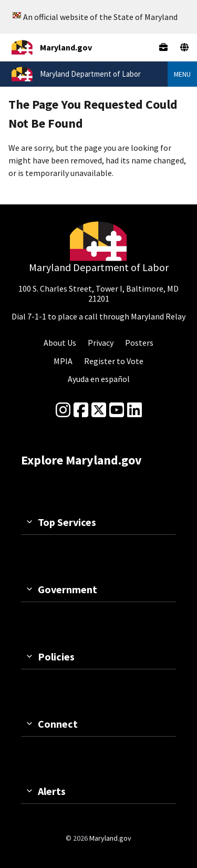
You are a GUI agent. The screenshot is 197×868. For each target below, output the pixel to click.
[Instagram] (63, 410)
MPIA (63, 361)
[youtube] (117, 410)
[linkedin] (134, 410)
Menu (182, 74)
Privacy (101, 343)
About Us (60, 343)
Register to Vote (114, 361)
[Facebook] (81, 410)
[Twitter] (99, 410)
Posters (139, 343)
